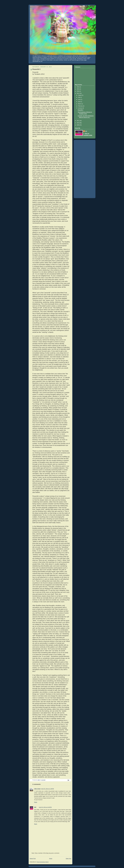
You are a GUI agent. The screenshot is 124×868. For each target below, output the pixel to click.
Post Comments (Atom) (43, 862)
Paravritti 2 (81, 110)
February (81, 106)
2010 (78, 123)
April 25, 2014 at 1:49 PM (47, 789)
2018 (78, 91)
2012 (78, 93)
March (80, 104)
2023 (78, 89)
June (79, 99)
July (79, 97)
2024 (78, 87)
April (79, 102)
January (80, 108)
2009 (78, 125)
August (80, 95)
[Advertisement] (82, 168)
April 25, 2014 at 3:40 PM (45, 807)
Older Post (68, 859)
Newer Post (33, 859)
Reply (36, 802)
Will (35, 807)
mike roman (37, 789)
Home (51, 859)
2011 (78, 121)
